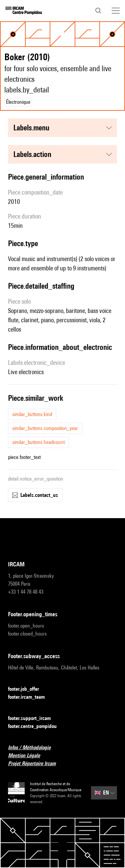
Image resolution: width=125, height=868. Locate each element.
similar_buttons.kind (32, 414)
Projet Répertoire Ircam (36, 764)
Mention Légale (28, 756)
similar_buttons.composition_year (45, 428)
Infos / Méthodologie (33, 748)
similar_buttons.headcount (38, 442)
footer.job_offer (27, 689)
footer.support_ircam (33, 719)
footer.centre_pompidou (36, 726)
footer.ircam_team (30, 697)
